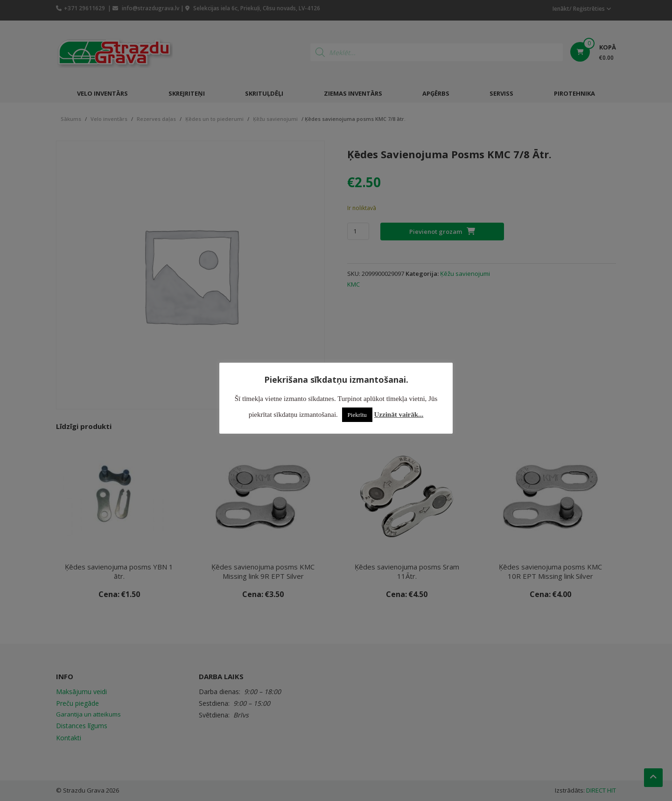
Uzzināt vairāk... (399, 415)
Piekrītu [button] (357, 415)
